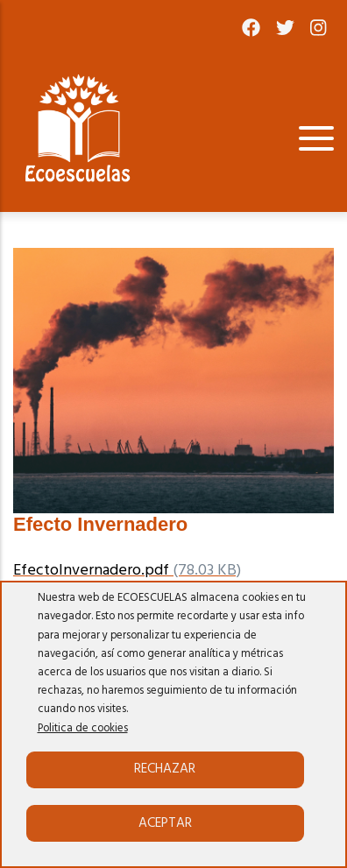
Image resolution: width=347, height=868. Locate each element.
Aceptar (165, 823)
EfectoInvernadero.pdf (91, 571)
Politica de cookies (83, 729)
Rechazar (165, 769)
